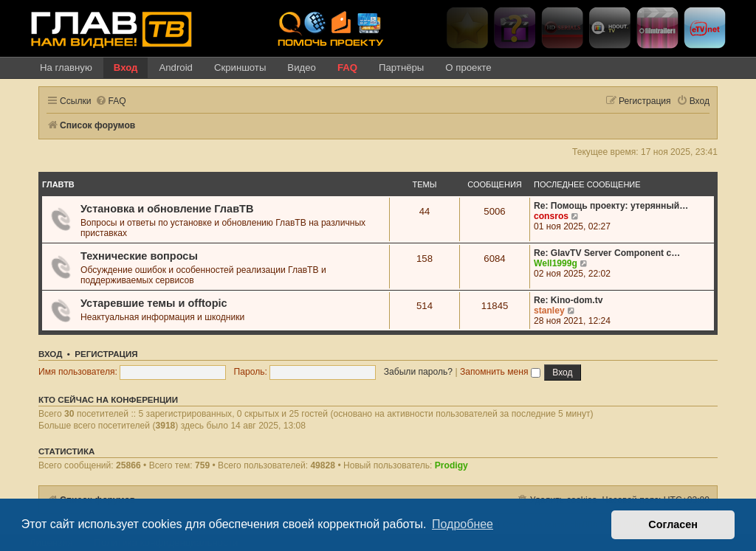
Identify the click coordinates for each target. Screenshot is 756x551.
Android (175, 67)
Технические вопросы (139, 256)
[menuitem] (111, 101)
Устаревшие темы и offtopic (154, 303)
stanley (549, 311)
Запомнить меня (500, 372)
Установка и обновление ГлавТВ (167, 209)
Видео (302, 67)
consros (551, 216)
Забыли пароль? (418, 372)
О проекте (468, 67)
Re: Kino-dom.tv (568, 300)
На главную (66, 67)
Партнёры (401, 67)
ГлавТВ (58, 184)
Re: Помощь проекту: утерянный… (611, 206)
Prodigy (451, 465)
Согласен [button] (673, 524)
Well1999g (556, 263)
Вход (126, 67)
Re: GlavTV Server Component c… (607, 253)
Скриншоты (240, 67)
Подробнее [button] (463, 524)
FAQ (347, 67)
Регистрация (106, 354)
